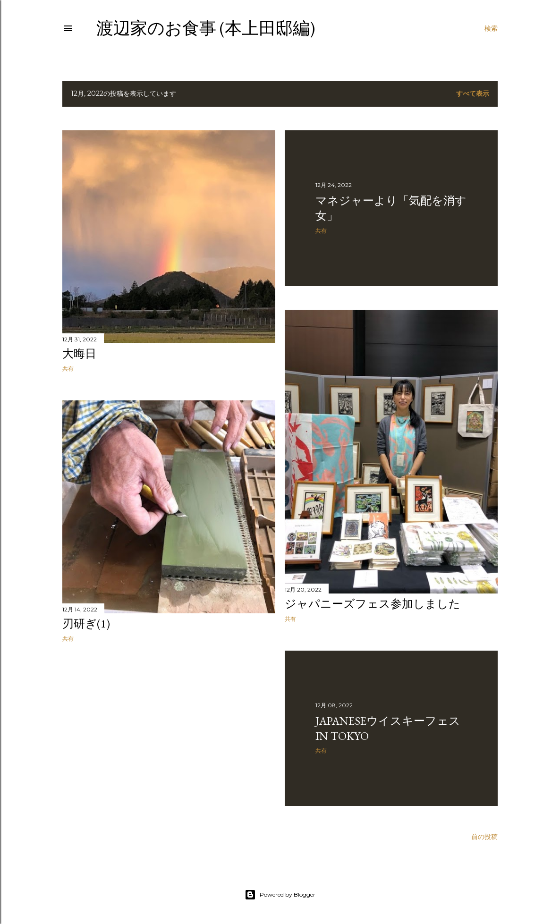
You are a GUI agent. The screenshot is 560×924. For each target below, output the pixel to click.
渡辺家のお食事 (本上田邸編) (206, 28)
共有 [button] (68, 369)
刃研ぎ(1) (86, 623)
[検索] (491, 28)
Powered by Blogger (280, 895)
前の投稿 (484, 837)
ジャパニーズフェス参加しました (373, 604)
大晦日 (79, 353)
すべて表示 (473, 93)
